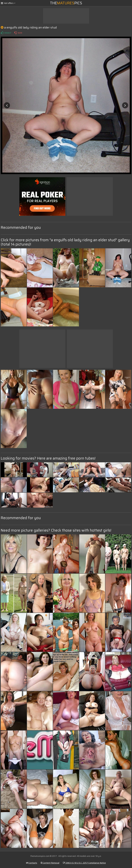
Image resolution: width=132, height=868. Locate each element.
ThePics (66, 3)
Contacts (32, 863)
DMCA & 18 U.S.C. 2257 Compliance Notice (84, 863)
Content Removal (50, 863)
